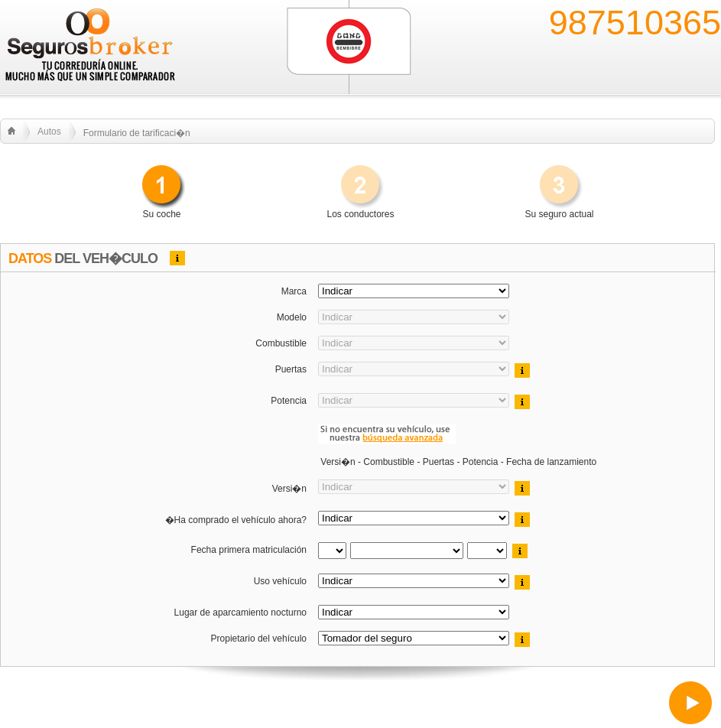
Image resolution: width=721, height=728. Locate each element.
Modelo (290, 317)
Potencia (287, 401)
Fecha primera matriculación (247, 550)
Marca (292, 291)
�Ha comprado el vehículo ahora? (234, 520)
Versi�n (288, 489)
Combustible (280, 343)
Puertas (289, 369)
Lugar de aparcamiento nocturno (239, 613)
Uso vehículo (279, 581)
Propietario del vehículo (257, 639)
